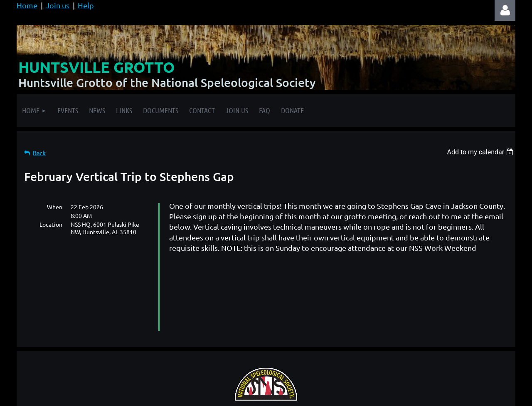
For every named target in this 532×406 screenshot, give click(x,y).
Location (51, 224)
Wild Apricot (416, 395)
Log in (505, 10)
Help (86, 5)
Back (39, 153)
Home (27, 5)
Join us (58, 5)
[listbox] (481, 152)
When (55, 207)
